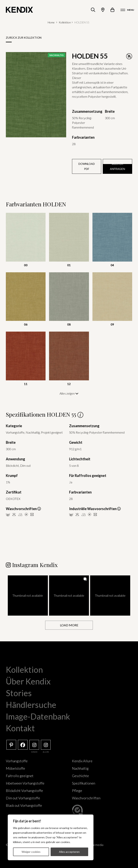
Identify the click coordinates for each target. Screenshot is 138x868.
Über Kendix (28, 681)
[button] (28, 596)
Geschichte (80, 776)
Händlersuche (31, 705)
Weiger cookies (31, 852)
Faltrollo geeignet (20, 776)
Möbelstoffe (15, 768)
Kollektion (65, 22)
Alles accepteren (69, 852)
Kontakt (20, 728)
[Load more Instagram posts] (69, 625)
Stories (19, 693)
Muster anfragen (118, 166)
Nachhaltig (80, 768)
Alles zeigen (69, 393)
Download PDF (87, 166)
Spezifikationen (84, 783)
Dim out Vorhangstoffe (23, 798)
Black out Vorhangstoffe (24, 805)
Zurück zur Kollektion (24, 38)
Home (51, 22)
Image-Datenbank (38, 716)
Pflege (77, 791)
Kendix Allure (82, 761)
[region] (51, 837)
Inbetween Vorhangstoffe (25, 783)
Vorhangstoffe (17, 761)
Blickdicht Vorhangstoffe (24, 791)
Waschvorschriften (86, 798)
